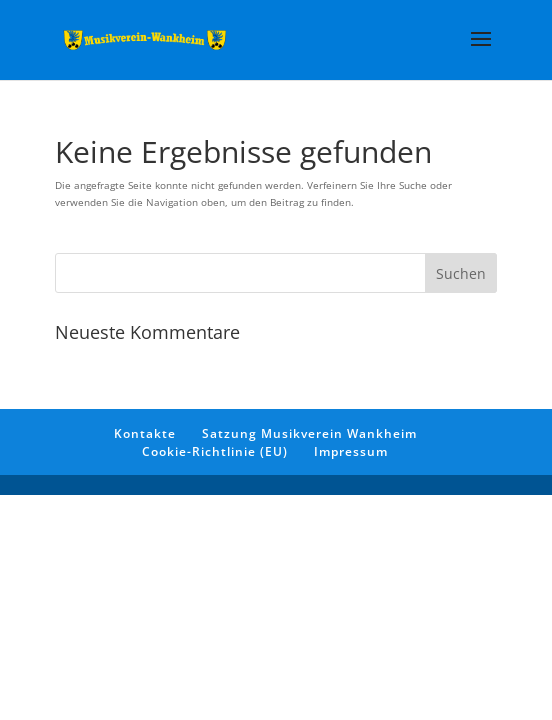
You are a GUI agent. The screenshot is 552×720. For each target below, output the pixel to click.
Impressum (351, 451)
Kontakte (145, 433)
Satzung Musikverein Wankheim (309, 433)
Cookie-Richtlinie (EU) (215, 451)
